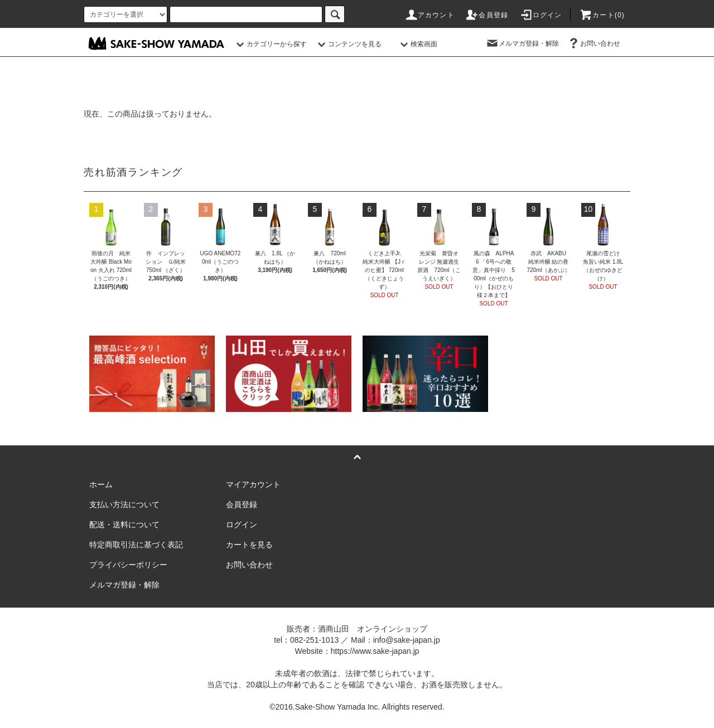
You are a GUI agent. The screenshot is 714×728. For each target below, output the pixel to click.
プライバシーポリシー (128, 565)
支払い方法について (124, 504)
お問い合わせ (594, 43)
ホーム (101, 484)
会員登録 (487, 15)
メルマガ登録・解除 (522, 43)
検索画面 (417, 44)
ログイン (541, 15)
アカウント (430, 15)
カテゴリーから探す (270, 44)
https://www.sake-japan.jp (375, 651)
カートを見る (249, 545)
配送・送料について (124, 525)
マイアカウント (253, 484)
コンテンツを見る (348, 44)
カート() (602, 15)
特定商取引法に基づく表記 (136, 545)
